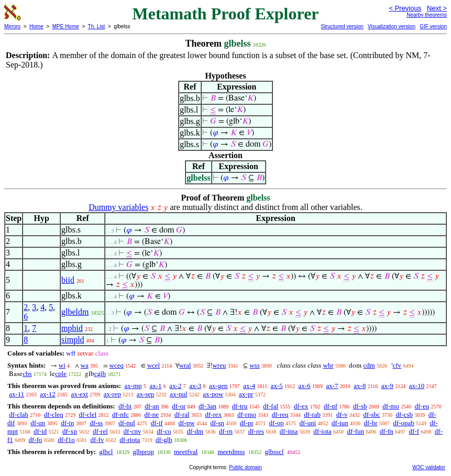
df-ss (96, 423)
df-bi (125, 406)
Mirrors (12, 26)
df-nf (331, 406)
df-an (152, 406)
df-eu (422, 406)
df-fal (271, 406)
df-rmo (247, 414)
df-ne (152, 414)
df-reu (280, 414)
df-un (38, 423)
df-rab (312, 414)
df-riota (130, 440)
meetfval (186, 452)
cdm (369, 365)
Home (36, 26)
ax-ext (79, 394)
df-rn (226, 431)
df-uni (308, 423)
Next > (437, 8)
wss (255, 365)
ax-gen (218, 386)
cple (61, 374)
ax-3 (195, 386)
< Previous (405, 8)
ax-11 (16, 394)
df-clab (19, 414)
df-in (67, 423)
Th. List (97, 26)
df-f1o (66, 440)
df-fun (356, 431)
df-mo (391, 406)
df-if (157, 423)
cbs (27, 374)
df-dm (195, 431)
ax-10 (417, 386)
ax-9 (387, 386)
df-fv (97, 440)
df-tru (240, 406)
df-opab (403, 423)
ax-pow (213, 394)
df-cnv (133, 431)
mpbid (72, 328)
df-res (256, 431)
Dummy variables (118, 207)
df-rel (100, 431)
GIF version (433, 26)
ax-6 (305, 386)
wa (85, 365)
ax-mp (133, 386)
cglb (100, 374)
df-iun (340, 423)
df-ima (289, 431)
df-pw (187, 423)
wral (185, 365)
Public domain (245, 467)
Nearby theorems (427, 15)
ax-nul (178, 394)
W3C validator (429, 467)
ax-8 (360, 386)
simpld (73, 340)
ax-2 (175, 386)
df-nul (127, 423)
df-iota (322, 431)
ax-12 (48, 394)
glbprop (143, 452)
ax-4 (249, 386)
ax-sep (146, 394)
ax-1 (156, 386)
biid (68, 280)
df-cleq (54, 414)
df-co (164, 431)
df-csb (404, 414)
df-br (371, 423)
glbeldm (75, 312)
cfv (397, 365)
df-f (414, 431)
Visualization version (392, 26)
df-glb (164, 440)
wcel (154, 365)
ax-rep (112, 394)
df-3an (207, 406)
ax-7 (332, 386)
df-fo (36, 440)
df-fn (387, 431)
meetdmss (231, 452)
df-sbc (372, 414)
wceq (117, 365)
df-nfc (120, 414)
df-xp (70, 431)
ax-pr (246, 394)
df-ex (301, 406)
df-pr (247, 423)
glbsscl (274, 452)
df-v (342, 414)
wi (62, 365)
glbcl (106, 452)
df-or (179, 406)
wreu (219, 365)
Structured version (342, 26)
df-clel (87, 414)
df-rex (213, 414)
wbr (328, 365)
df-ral (182, 414)
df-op (277, 423)
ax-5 (277, 386)
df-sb (360, 406)
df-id (40, 431)
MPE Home (66, 26)
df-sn (217, 423)
